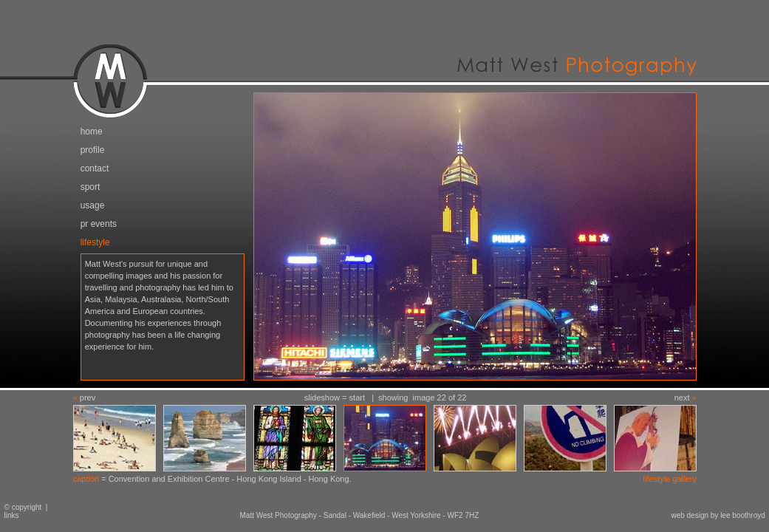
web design (690, 515)
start (357, 398)
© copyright (21, 507)
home (92, 132)
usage (93, 205)
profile (93, 150)
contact (95, 168)
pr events (99, 224)
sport (90, 187)
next (682, 398)
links (12, 515)
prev (88, 398)
